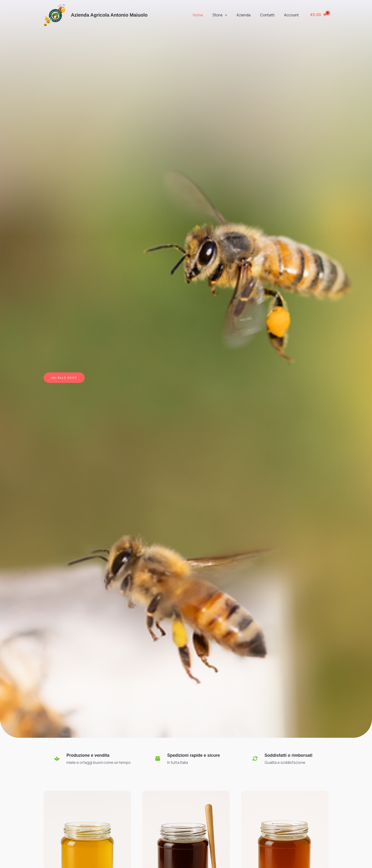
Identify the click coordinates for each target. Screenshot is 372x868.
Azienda (248, 15)
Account (292, 15)
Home (207, 15)
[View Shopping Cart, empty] (318, 15)
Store (227, 15)
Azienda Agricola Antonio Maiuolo (109, 15)
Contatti (270, 15)
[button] (232, 15)
